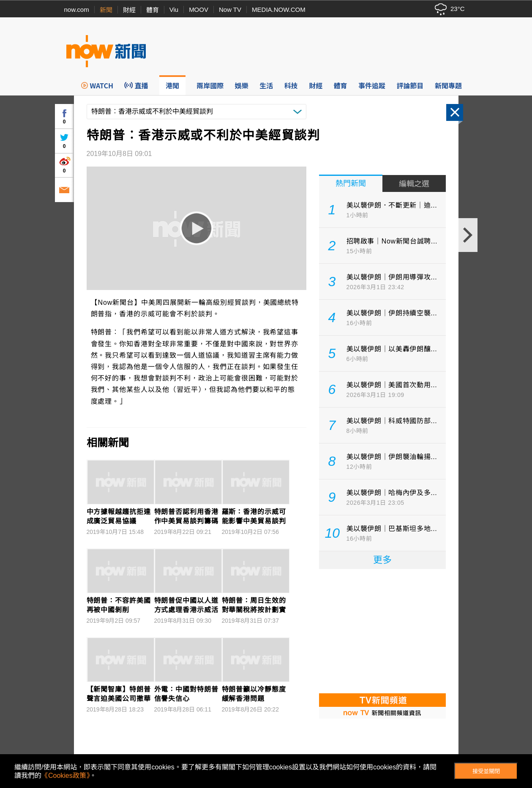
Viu (174, 10)
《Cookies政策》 (65, 776)
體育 (153, 10)
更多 (382, 560)
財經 (129, 10)
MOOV (199, 10)
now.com (77, 10)
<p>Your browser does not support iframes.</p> (382, 630)
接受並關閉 (486, 771)
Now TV (230, 10)
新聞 (106, 10)
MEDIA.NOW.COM (279, 10)
